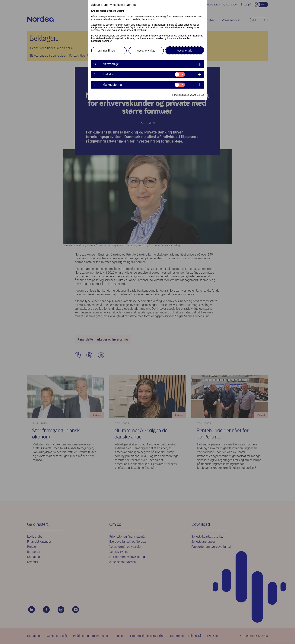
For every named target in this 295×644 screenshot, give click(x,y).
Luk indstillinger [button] (107, 51)
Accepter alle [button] (185, 51)
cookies (159, 38)
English (95, 11)
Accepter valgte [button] (146, 51)
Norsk (103, 11)
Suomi (120, 11)
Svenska (112, 11)
